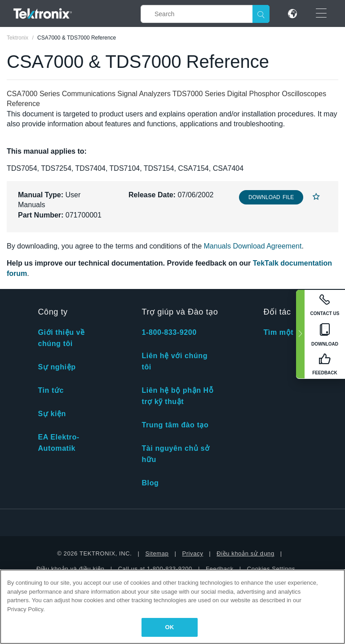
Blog (150, 483)
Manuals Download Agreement (253, 246)
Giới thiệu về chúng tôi (61, 338)
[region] (172, 607)
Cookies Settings (271, 569)
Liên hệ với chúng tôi (175, 361)
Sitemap (157, 553)
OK (170, 627)
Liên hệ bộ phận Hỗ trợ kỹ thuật (177, 396)
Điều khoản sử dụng (245, 553)
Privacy (192, 553)
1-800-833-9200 (169, 332)
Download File (271, 197)
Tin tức (51, 390)
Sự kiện (52, 414)
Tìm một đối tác (292, 332)
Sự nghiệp (57, 367)
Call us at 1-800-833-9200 (155, 569)
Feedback (220, 569)
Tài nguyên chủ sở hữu (175, 454)
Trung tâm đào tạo (175, 425)
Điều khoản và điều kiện (71, 569)
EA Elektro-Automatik (58, 443)
